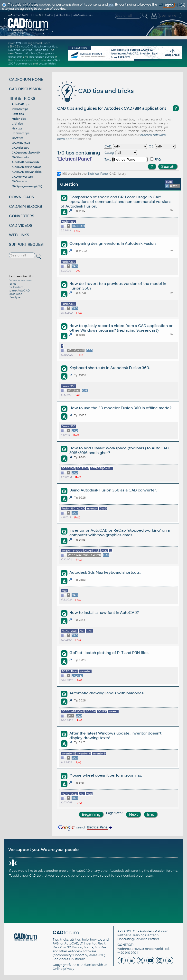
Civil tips (27, 50)
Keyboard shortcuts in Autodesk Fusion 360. (110, 368)
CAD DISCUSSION (25, 89)
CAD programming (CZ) (27, 186)
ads (111, 5)
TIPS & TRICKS (22, 98)
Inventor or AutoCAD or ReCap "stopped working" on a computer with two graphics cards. (120, 533)
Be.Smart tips (21, 133)
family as (15, 297)
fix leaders (16, 287)
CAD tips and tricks (95, 91)
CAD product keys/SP (26, 153)
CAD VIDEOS (21, 225)
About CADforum (72, 959)
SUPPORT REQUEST (27, 244)
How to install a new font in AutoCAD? (104, 612)
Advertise (89, 965)
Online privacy (63, 969)
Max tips (17, 128)
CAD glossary (20, 148)
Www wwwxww (21, 280)
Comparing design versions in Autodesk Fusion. (113, 243)
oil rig (13, 284)
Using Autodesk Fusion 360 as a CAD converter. (113, 490)
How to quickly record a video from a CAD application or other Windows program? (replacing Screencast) (121, 328)
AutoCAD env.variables (27, 172)
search (85, 827)
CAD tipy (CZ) (21, 143)
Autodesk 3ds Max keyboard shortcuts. (105, 572)
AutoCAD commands (25, 162)
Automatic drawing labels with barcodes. (107, 693)
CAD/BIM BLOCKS (26, 206)
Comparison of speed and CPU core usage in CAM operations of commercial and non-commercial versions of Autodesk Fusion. (116, 202)
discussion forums (164, 871)
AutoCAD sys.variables (27, 167)
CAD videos (19, 181)
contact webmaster (138, 876)
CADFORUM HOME (26, 79)
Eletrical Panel (98, 174)
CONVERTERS (22, 216)
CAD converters (22, 177)
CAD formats (20, 157)
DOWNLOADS (22, 197)
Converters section (26, 60)
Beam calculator (26, 53)
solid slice (16, 294)
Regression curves (42, 57)
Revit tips (14, 50)
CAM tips (18, 138)
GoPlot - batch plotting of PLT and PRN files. (109, 653)
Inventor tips (49, 46)
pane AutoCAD (20, 290)
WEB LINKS (19, 235)
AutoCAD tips (30, 46)
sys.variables (47, 64)
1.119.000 (22, 43)
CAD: (108, 146)
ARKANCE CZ (127, 931)
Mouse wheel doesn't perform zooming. (106, 775)
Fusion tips (41, 50)
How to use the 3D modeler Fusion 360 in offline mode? (120, 408)
